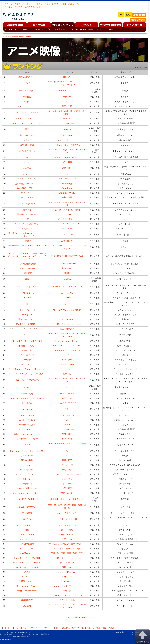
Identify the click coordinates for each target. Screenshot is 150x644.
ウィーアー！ (27, 193)
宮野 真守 (67, 168)
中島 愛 (67, 97)
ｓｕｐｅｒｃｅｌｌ (67, 91)
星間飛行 (27, 97)
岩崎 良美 (67, 162)
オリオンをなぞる (27, 151)
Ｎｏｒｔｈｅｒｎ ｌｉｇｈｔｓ (27, 493)
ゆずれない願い (27, 470)
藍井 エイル (67, 293)
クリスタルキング (67, 319)
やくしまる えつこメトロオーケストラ (67, 544)
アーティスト (113, 29)
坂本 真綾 (67, 268)
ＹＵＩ (67, 409)
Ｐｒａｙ (27, 595)
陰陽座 (67, 273)
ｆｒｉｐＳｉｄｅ (67, 123)
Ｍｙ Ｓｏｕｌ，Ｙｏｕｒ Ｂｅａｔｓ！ (27, 369)
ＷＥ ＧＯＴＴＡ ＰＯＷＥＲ (27, 563)
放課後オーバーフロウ (27, 591)
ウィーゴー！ (27, 364)
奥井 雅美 (67, 434)
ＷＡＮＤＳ (67, 188)
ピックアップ (99, 29)
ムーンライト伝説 (27, 420)
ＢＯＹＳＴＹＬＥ (67, 600)
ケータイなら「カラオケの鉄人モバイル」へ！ (25, 7)
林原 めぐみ (67, 493)
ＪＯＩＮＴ (27, 479)
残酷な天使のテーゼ (27, 77)
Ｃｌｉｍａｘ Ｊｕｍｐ (27, 586)
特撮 (90, 29)
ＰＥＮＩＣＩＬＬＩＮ (67, 519)
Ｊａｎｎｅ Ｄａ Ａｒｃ (67, 572)
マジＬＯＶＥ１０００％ (27, 112)
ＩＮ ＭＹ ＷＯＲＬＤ (27, 499)
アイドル (66, 29)
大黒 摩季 (67, 488)
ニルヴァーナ (27, 174)
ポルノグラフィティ (67, 140)
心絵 (27, 219)
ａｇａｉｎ (27, 409)
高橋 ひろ (67, 567)
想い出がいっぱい (27, 425)
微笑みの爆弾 (27, 460)
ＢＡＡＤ (67, 214)
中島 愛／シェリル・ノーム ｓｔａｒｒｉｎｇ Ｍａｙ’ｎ (67, 83)
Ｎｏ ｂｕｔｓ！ (27, 539)
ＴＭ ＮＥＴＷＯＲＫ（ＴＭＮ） (67, 310)
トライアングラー (27, 268)
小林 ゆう (67, 577)
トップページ (6, 37)
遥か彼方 (27, 606)
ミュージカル (26, 29)
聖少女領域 (27, 513)
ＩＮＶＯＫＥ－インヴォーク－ (27, 474)
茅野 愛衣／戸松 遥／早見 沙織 (67, 256)
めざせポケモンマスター (27, 439)
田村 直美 (67, 470)
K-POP (75, 29)
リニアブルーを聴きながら (27, 380)
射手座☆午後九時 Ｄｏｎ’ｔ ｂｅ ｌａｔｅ (27, 247)
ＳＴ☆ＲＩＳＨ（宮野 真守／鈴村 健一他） (67, 112)
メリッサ (27, 140)
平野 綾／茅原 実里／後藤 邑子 (67, 553)
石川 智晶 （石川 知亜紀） (67, 549)
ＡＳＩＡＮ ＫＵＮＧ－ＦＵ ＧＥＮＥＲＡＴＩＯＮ (67, 335)
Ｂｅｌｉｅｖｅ (27, 415)
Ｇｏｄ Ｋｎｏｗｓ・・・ (27, 119)
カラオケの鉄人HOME (75, 617)
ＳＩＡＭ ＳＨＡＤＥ (67, 264)
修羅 (27, 279)
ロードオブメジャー (67, 219)
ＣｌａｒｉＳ (67, 102)
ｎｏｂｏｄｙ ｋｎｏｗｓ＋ (67, 350)
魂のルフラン (27, 197)
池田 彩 (67, 374)
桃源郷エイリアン (27, 346)
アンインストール (27, 549)
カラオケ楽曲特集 (18, 37)
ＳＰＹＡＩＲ (67, 235)
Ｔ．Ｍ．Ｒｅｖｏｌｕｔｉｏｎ (67, 324)
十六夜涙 (27, 241)
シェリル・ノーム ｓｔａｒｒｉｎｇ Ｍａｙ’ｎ (67, 247)
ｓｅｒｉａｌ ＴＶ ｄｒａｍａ (67, 346)
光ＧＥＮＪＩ (67, 581)
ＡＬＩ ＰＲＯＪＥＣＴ (67, 513)
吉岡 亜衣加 (67, 241)
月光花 (27, 572)
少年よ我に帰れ (27, 544)
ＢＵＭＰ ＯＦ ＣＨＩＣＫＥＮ (67, 287)
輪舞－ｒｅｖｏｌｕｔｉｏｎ (27, 434)
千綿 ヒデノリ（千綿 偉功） (67, 210)
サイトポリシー (22, 628)
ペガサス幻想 (27, 394)
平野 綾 (67, 119)
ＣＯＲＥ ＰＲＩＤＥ (27, 179)
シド (67, 304)
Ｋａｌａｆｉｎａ (67, 315)
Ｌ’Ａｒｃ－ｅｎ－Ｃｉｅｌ (67, 341)
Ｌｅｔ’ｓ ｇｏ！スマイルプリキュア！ (27, 374)
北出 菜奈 (67, 484)
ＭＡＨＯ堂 (67, 184)
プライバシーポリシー (41, 628)
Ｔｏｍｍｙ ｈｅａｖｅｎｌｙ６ (67, 595)
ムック (67, 174)
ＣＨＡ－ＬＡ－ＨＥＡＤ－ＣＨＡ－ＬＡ (27, 329)
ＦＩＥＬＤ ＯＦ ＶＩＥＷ (67, 224)
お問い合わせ (109, 628)
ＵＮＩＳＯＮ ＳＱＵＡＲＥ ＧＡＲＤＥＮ (67, 151)
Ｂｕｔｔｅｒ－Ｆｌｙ (27, 106)
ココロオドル (27, 350)
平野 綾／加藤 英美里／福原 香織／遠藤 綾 (67, 507)
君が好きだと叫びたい (27, 214)
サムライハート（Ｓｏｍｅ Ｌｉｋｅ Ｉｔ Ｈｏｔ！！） (27, 235)
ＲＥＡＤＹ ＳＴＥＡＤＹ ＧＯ (27, 341)
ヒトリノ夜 (27, 403)
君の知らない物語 (27, 91)
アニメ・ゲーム (12, 29)
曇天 (27, 129)
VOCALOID (39, 29)
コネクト (27, 102)
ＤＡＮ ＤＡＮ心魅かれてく (27, 224)
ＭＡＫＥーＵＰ (67, 394)
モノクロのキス (27, 355)
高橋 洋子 (67, 77)
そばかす (27, 157)
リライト (27, 335)
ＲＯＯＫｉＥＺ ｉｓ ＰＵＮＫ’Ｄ (67, 499)
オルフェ (27, 168)
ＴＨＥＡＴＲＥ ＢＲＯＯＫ (67, 145)
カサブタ (27, 210)
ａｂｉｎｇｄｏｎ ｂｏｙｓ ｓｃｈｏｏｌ (67, 445)
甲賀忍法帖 (27, 273)
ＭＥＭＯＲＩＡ (27, 293)
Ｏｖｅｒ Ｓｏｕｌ (27, 535)
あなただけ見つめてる (27, 488)
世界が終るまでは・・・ (27, 188)
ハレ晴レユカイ (27, 553)
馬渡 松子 (67, 460)
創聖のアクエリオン (27, 135)
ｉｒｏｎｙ (27, 465)
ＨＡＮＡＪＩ (27, 577)
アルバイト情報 (93, 628)
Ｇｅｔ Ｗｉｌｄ (27, 310)
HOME (7, 628)
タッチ (27, 162)
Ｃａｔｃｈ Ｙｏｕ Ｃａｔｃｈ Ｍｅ (27, 451)
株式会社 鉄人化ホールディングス (69, 628)
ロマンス (27, 519)
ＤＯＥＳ (67, 129)
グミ (67, 451)
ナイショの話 (27, 456)
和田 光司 (67, 106)
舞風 (27, 530)
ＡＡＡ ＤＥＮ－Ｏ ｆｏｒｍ (67, 586)
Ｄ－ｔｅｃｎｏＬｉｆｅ (27, 525)
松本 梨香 (67, 439)
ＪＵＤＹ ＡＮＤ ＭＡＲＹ (67, 157)
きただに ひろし (67, 193)
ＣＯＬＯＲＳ (27, 298)
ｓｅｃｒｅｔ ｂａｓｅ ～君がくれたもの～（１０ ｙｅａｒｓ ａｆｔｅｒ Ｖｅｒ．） (27, 256)
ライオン (27, 83)
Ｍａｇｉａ (27, 315)
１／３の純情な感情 (27, 264)
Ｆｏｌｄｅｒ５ (67, 415)
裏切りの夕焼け (27, 145)
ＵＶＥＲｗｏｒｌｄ (67, 179)
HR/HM (83, 29)
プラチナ (27, 360)
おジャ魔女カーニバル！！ (27, 184)
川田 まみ (67, 479)
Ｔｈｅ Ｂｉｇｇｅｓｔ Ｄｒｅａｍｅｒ (27, 398)
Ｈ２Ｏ (67, 425)
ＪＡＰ (27, 445)
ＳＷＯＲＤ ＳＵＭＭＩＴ (27, 324)
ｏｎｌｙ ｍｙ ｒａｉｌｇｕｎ (27, 123)
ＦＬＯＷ (67, 298)
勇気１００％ (27, 581)
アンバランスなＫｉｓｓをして (27, 567)
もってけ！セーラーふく (27, 507)
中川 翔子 (67, 229)
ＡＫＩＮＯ (67, 135)
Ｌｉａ (67, 369)
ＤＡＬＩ (67, 420)
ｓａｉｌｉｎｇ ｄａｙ (27, 287)
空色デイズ (27, 229)
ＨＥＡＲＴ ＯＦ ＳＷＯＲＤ (27, 558)
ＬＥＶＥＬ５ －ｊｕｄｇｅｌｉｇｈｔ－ (27, 429)
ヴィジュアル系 (53, 29)
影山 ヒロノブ (67, 329)
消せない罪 (27, 484)
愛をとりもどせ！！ (27, 319)
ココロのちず (27, 600)
